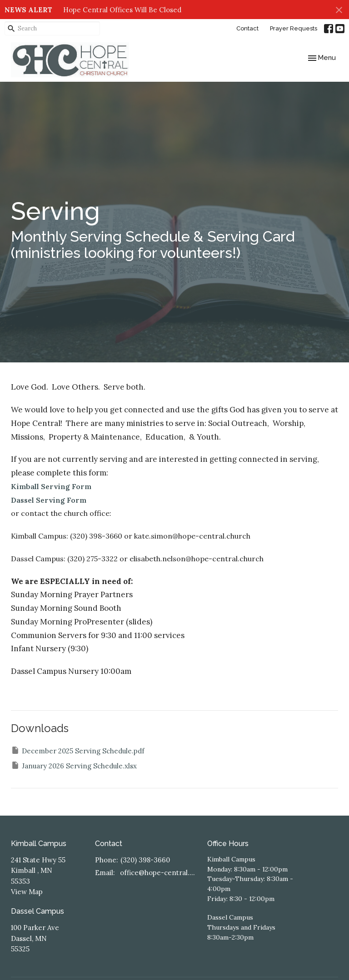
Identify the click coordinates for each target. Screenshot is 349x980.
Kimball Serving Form (51, 486)
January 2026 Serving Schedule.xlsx (74, 765)
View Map (27, 892)
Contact (247, 28)
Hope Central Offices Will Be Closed (122, 10)
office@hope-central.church (159, 873)
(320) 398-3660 (145, 860)
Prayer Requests (294, 28)
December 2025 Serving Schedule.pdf (78, 750)
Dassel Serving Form (49, 500)
